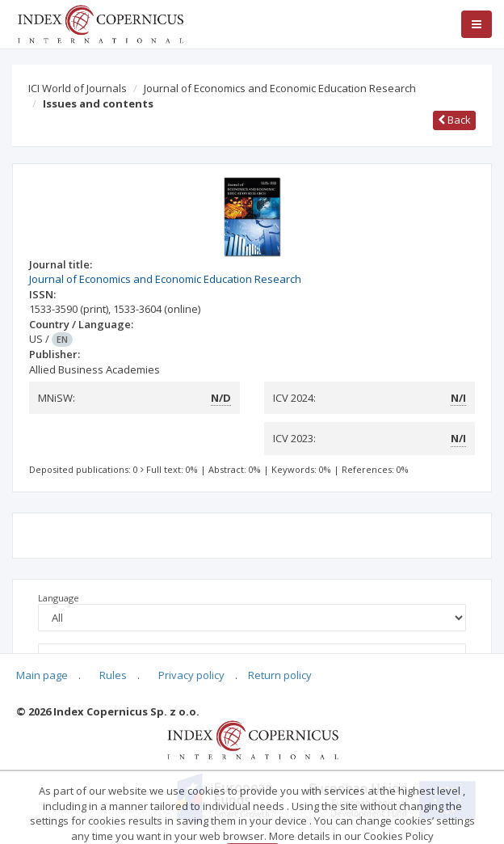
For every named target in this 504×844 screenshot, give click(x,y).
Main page (42, 675)
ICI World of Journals (78, 88)
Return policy (280, 675)
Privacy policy (191, 675)
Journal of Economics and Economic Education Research (280, 88)
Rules (113, 675)
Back (454, 120)
